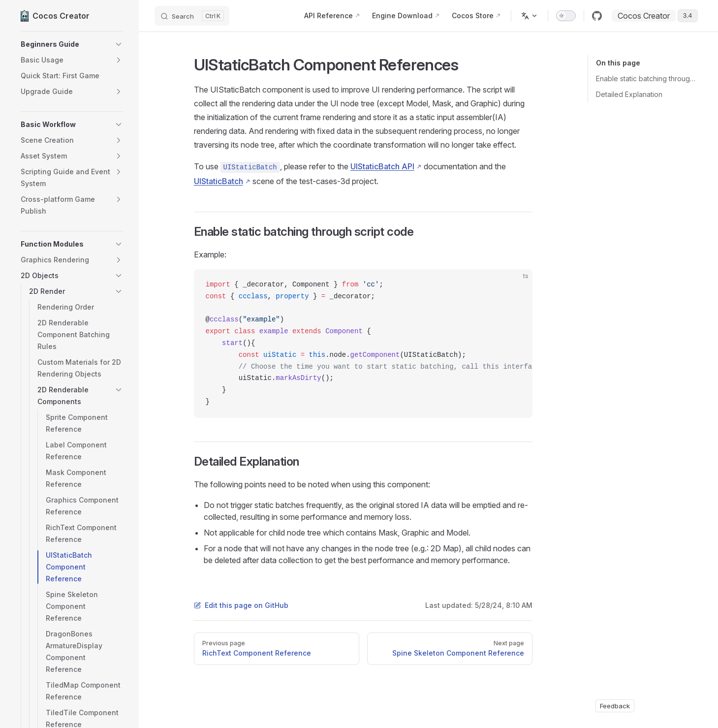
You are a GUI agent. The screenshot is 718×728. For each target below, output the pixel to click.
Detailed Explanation (629, 94)
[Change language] (530, 16)
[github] (597, 16)
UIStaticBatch (219, 181)
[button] (72, 44)
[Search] (192, 16)
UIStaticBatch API (382, 166)
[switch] (566, 16)
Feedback (615, 706)
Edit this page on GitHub (241, 605)
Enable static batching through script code (647, 79)
